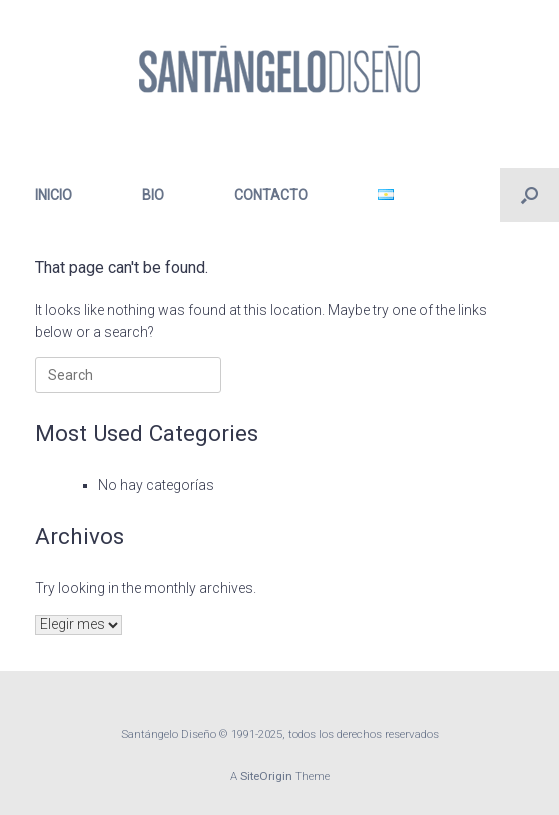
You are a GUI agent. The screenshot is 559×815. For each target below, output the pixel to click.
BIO (153, 195)
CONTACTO (271, 195)
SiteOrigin (266, 776)
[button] (529, 195)
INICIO (53, 195)
